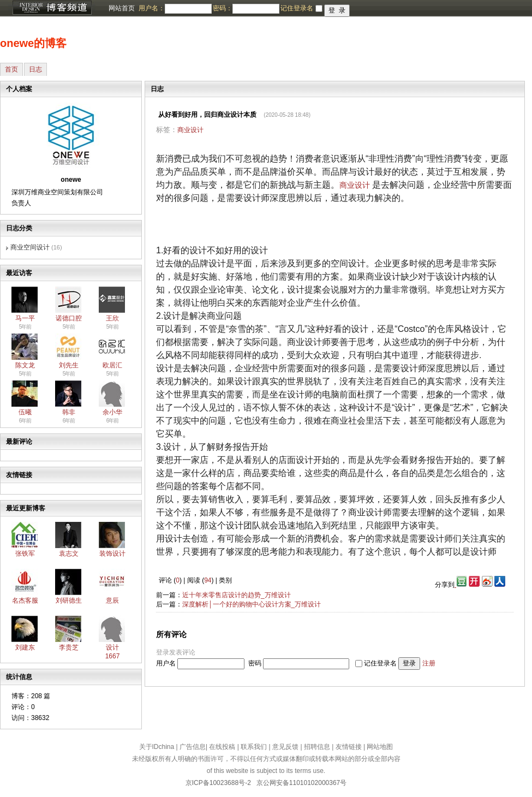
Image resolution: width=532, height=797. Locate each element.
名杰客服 (25, 600)
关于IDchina (157, 747)
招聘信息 (317, 747)
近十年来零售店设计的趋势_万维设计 (237, 595)
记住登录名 (380, 663)
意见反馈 (285, 747)
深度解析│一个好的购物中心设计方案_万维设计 (252, 604)
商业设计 (190, 130)
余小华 (112, 412)
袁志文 (69, 554)
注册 (429, 663)
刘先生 (69, 365)
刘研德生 (69, 600)
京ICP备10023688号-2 (218, 783)
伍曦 (25, 412)
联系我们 (254, 747)
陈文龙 (25, 365)
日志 (35, 69)
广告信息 (193, 747)
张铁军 (25, 554)
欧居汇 (112, 365)
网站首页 (122, 8)
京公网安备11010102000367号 (301, 783)
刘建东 (25, 647)
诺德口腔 (69, 318)
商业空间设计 (30, 247)
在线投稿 (222, 747)
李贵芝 (69, 647)
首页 (11, 69)
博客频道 (52, 8)
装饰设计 (112, 554)
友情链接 (349, 747)
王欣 (112, 318)
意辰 (112, 600)
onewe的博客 (33, 43)
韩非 (69, 412)
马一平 (25, 318)
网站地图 (380, 747)
